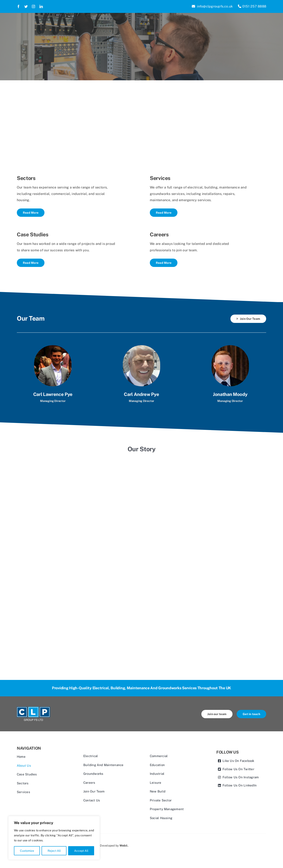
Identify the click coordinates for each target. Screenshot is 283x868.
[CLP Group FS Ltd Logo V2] (33, 708)
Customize (27, 851)
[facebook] (18, 6)
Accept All (81, 851)
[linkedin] (41, 6)
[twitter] (26, 6)
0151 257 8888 (252, 6)
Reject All (54, 851)
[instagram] (33, 6)
